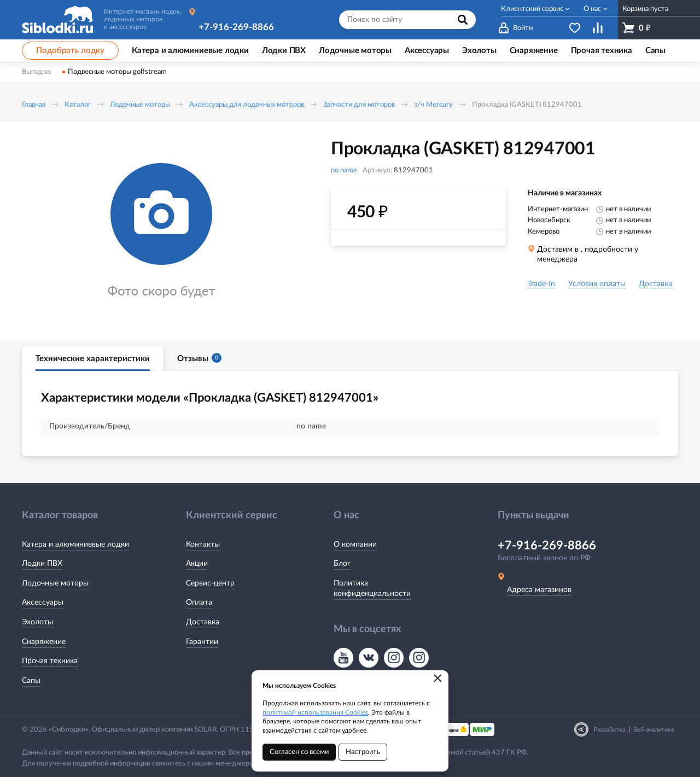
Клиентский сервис (532, 9)
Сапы (31, 681)
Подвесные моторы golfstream (117, 72)
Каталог (78, 105)
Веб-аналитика (654, 730)
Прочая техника (50, 661)
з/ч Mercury (433, 105)
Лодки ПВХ (42, 564)
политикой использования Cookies (315, 712)
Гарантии (202, 642)
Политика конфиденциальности (372, 589)
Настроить (363, 752)
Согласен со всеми (299, 752)
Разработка (609, 730)
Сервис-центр (210, 583)
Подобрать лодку (70, 51)
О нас (592, 9)
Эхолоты (37, 622)
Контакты (203, 544)
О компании (355, 544)
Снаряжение (44, 642)
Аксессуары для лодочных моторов (247, 105)
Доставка (203, 622)
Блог (342, 564)
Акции (197, 564)
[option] (161, 231)
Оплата (199, 602)
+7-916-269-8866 (236, 27)
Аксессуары (43, 602)
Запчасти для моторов (359, 105)
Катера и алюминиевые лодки (75, 544)
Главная (34, 105)
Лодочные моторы (140, 105)
